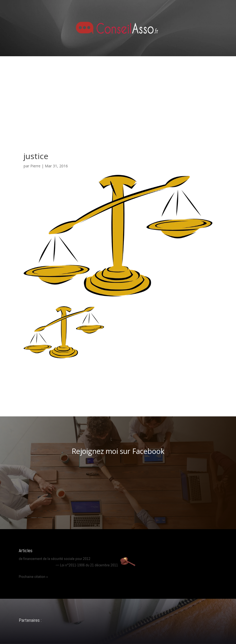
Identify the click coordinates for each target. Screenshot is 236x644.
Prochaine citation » (33, 577)
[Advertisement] (118, 96)
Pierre (35, 166)
